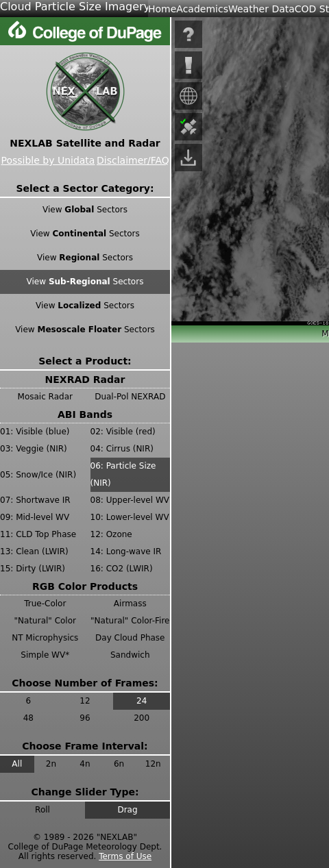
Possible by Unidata (48, 160)
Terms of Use (125, 856)
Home (162, 9)
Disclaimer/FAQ (133, 160)
